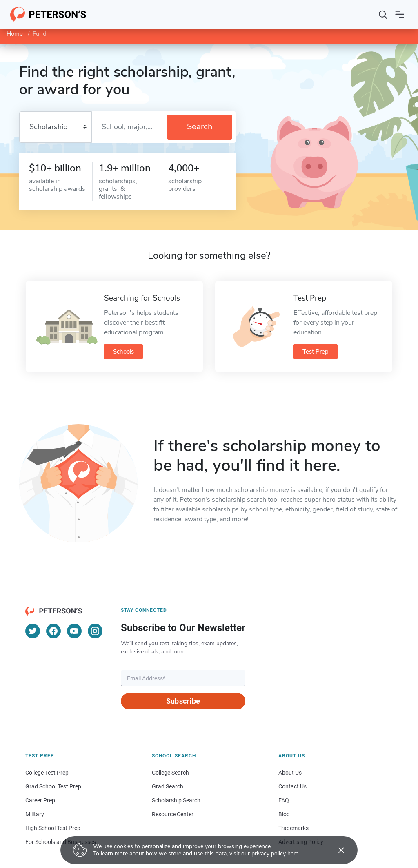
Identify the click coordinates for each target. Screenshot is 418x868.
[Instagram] (95, 631)
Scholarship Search (176, 800)
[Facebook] (53, 631)
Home (15, 34)
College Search (170, 773)
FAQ (284, 800)
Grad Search (168, 786)
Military (35, 814)
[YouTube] (74, 631)
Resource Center (173, 814)
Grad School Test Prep (53, 786)
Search (200, 127)
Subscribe (183, 701)
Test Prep (316, 352)
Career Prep (40, 800)
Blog (284, 814)
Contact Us (292, 786)
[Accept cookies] (336, 850)
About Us (290, 773)
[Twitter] (33, 631)
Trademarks (293, 828)
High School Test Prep (53, 828)
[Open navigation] (400, 14)
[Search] (383, 14)
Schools (123, 352)
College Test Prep (47, 773)
